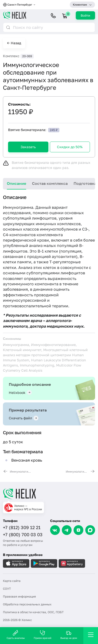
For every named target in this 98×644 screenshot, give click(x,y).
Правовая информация (19, 596)
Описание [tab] (16, 183)
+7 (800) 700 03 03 (23, 534)
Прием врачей (43, 635)
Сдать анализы (16, 635)
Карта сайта (12, 581)
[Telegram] (67, 530)
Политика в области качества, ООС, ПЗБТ (33, 612)
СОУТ (7, 589)
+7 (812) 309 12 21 (22, 527)
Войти (85, 15)
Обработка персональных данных (27, 604)
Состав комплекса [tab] (50, 183)
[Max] (90, 530)
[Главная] (49, 494)
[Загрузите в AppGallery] (72, 563)
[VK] (55, 530)
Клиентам (80, 5)
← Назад (14, 43)
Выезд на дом (69, 635)
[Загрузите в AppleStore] (16, 563)
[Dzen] (78, 530)
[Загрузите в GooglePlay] (44, 563)
